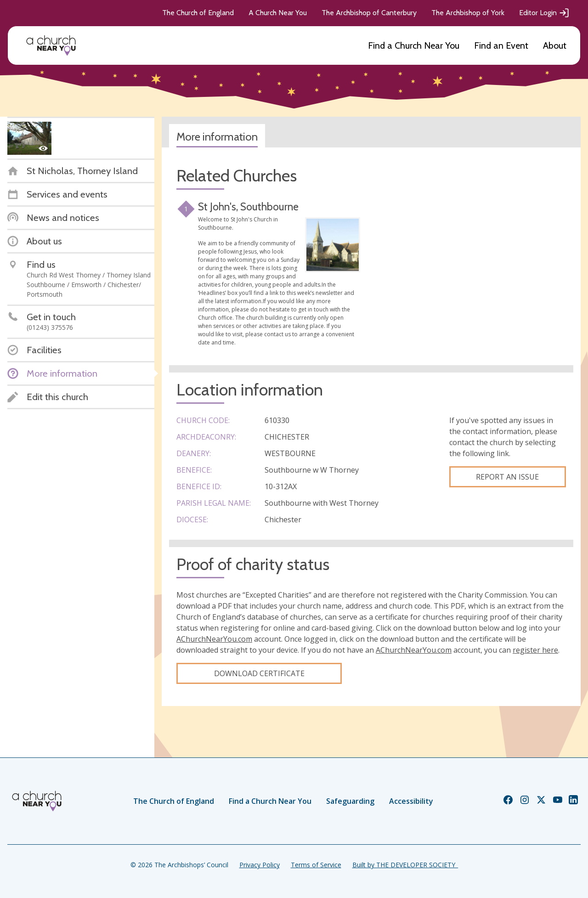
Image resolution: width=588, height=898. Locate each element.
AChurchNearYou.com (214, 639)
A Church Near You (278, 13)
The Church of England (198, 13)
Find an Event (501, 45)
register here (535, 650)
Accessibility (411, 801)
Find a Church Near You (414, 45)
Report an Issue (507, 477)
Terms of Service (316, 865)
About (555, 45)
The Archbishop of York (468, 13)
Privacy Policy (260, 865)
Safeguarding (350, 801)
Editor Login (544, 13)
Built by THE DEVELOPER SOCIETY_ (405, 865)
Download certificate (259, 673)
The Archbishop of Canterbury (369, 13)
